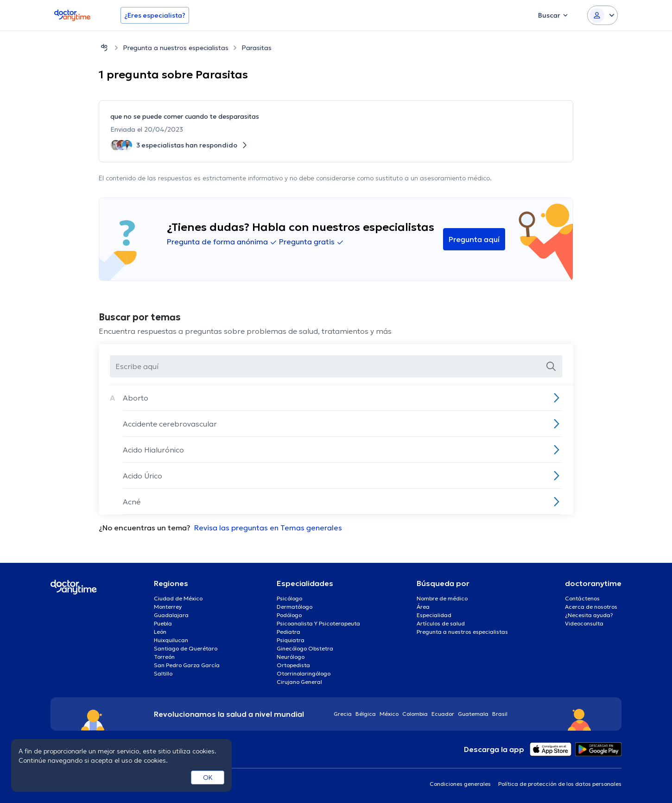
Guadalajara (171, 615)
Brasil (500, 714)
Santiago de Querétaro (186, 648)
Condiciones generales (460, 784)
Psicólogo (289, 598)
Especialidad (434, 615)
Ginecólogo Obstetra (305, 648)
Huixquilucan (171, 640)
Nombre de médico (442, 598)
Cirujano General (299, 682)
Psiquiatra (291, 640)
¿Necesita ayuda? (589, 615)
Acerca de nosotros (591, 607)
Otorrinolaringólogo (304, 673)
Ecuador (443, 714)
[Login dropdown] (602, 15)
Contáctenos (582, 598)
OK (208, 778)
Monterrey (168, 607)
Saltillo (163, 673)
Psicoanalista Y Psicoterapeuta (318, 623)
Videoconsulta (584, 623)
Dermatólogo (295, 607)
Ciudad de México (178, 598)
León (160, 632)
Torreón (164, 657)
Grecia (343, 714)
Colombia (415, 714)
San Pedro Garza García (187, 665)
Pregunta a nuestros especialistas (176, 48)
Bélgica (366, 714)
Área (423, 607)
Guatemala (473, 714)
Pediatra (288, 632)
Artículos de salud (441, 623)
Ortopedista (293, 665)
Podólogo (289, 615)
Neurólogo (291, 657)
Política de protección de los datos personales (560, 784)
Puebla (163, 623)
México (389, 714)
